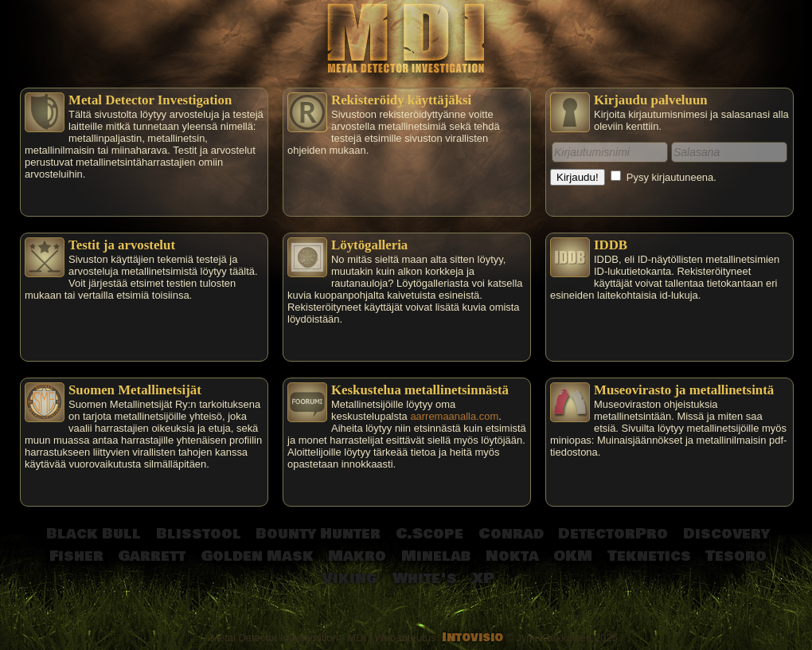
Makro (357, 556)
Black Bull (94, 534)
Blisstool (199, 534)
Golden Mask (257, 556)
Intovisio (472, 638)
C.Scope (429, 534)
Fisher (76, 556)
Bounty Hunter (318, 534)
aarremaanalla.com (454, 416)
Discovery (726, 534)
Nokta (512, 556)
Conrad (511, 534)
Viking (349, 578)
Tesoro (736, 556)
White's (425, 578)
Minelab (436, 556)
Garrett (152, 556)
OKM (573, 556)
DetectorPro (613, 534)
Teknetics (649, 556)
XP (483, 578)
